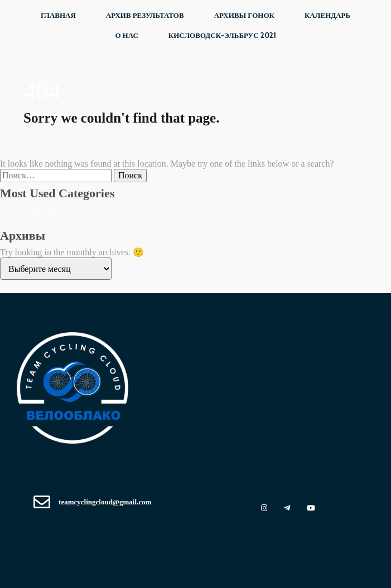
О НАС (126, 35)
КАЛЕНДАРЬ (327, 15)
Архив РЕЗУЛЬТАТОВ (145, 15)
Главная (58, 15)
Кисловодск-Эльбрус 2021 (222, 35)
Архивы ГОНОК (244, 15)
